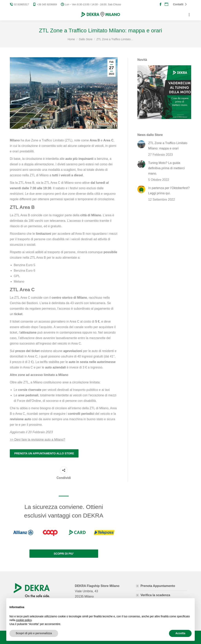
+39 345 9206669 (45, 4)
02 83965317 (19, 4)
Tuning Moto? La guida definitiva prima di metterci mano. (166, 168)
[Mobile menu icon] (189, 15)
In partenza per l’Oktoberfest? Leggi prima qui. (169, 191)
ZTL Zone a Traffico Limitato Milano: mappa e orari (168, 146)
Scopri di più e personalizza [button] (34, 633)
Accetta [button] (180, 633)
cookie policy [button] (24, 620)
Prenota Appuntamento (158, 586)
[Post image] (141, 144)
